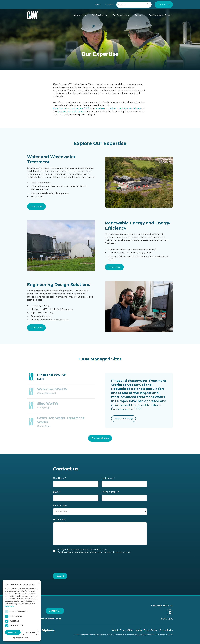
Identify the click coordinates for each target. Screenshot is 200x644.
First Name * (60, 478)
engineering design (106, 108)
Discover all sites (100, 438)
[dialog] (22, 611)
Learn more (36, 206)
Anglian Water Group (50, 619)
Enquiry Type (60, 506)
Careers (109, 5)
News (98, 5)
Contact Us (164, 5)
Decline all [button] (30, 632)
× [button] (38, 583)
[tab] (61, 377)
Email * (57, 492)
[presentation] (72, 564)
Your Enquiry (60, 520)
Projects (139, 15)
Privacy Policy (166, 630)
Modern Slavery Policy (146, 630)
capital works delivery (130, 108)
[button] (80, 15)
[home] (32, 15)
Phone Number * (110, 492)
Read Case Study (124, 419)
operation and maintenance (71, 111)
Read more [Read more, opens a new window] (9, 606)
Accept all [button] (13, 632)
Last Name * (108, 478)
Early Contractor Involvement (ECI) (71, 108)
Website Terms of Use (122, 630)
